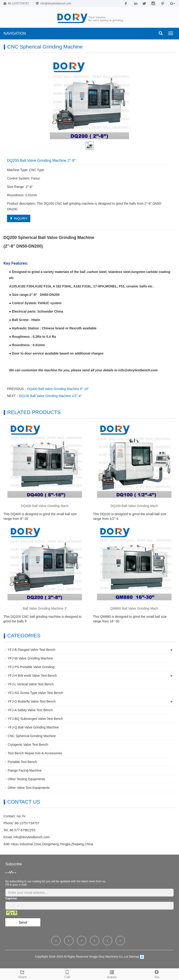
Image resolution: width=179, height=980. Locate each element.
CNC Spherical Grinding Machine (32, 736)
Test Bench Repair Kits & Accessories (35, 753)
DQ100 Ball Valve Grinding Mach (134, 506)
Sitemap (134, 957)
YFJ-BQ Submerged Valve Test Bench (35, 719)
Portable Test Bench (22, 762)
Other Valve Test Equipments (29, 788)
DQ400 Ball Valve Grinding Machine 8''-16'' (58, 389)
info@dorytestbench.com (56, 3)
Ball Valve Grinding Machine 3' (45, 608)
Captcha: (11, 898)
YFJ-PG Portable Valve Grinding (31, 667)
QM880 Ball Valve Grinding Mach (134, 608)
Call (67, 974)
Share (22, 974)
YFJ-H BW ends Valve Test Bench (32, 676)
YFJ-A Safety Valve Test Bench (30, 710)
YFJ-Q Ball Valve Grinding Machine (33, 727)
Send (23, 922)
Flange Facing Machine (25, 770)
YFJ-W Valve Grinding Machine (30, 658)
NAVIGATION (15, 33)
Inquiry (112, 974)
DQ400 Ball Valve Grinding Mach (45, 506)
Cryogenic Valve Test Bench (28, 745)
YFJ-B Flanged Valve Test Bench (31, 650)
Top (157, 974)
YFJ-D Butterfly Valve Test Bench (32, 701)
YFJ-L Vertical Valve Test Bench (31, 684)
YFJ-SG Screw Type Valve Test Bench (35, 693)
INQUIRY (19, 218)
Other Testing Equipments (26, 779)
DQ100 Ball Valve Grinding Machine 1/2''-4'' (50, 396)
